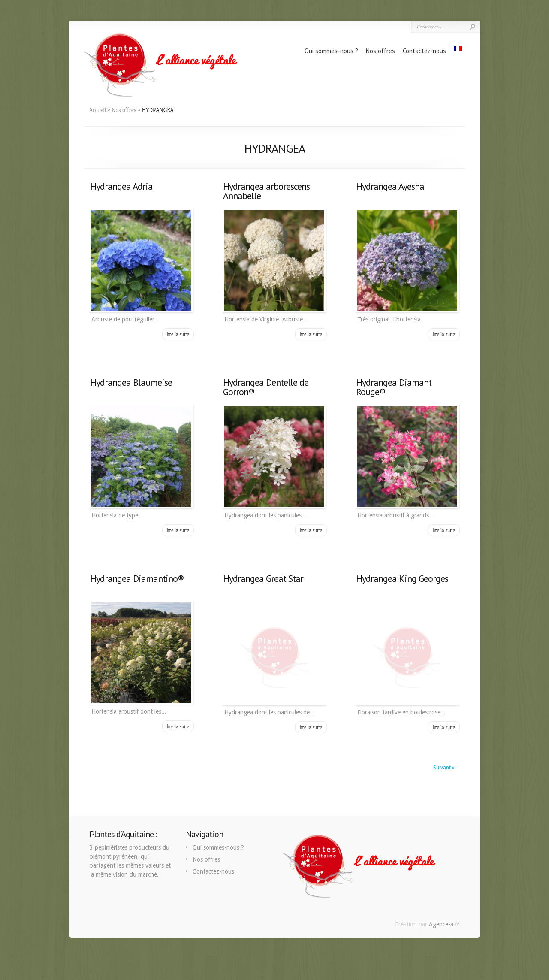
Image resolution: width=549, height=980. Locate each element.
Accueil (98, 110)
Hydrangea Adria (121, 186)
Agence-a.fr (444, 924)
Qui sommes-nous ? (331, 51)
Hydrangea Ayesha (390, 186)
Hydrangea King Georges (402, 578)
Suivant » (444, 768)
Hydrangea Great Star (263, 578)
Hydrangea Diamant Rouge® (394, 387)
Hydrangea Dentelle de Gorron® (266, 387)
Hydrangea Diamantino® (137, 578)
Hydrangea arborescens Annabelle (266, 191)
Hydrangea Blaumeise (131, 382)
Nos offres (380, 51)
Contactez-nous (424, 51)
